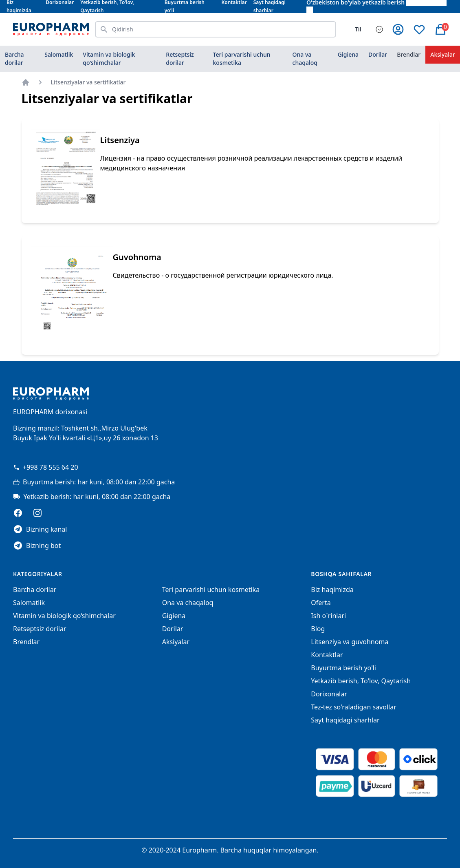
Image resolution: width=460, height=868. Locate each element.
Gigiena (348, 54)
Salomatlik (59, 54)
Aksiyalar (443, 54)
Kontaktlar (327, 655)
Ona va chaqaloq (305, 59)
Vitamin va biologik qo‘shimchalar (109, 59)
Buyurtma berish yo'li (343, 668)
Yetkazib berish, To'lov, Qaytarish (361, 681)
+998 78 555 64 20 (46, 467)
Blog (318, 629)
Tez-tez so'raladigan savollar (353, 707)
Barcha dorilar (14, 59)
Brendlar (409, 54)
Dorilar (378, 54)
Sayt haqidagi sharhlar (345, 720)
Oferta (321, 603)
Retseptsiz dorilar (180, 59)
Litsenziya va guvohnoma (350, 642)
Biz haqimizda (332, 590)
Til (358, 29)
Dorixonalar (329, 694)
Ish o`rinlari (328, 616)
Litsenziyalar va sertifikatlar (88, 82)
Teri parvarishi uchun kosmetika (242, 59)
